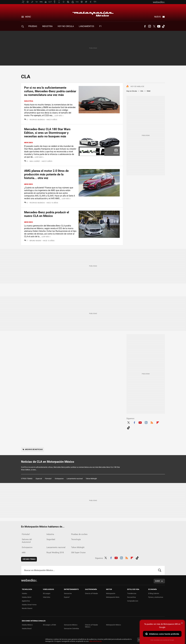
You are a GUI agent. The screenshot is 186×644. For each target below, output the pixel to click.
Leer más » (59, 116)
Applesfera (26, 601)
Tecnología (76, 539)
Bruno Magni (35, 241)
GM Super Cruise (78, 553)
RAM (149, 91)
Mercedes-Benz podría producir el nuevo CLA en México (47, 214)
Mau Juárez (35, 161)
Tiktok (163, 26)
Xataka (24, 593)
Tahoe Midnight (91, 479)
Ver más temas (29, 559)
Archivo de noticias (34, 449)
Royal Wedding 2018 (55, 553)
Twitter (154, 26)
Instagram (150, 26)
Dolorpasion (59, 479)
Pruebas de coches (79, 534)
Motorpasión (111, 593)
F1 (100, 26)
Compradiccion (133, 601)
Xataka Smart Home (29, 605)
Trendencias (132, 593)
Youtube (159, 26)
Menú (28, 17)
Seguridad (51, 539)
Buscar (160, 570)
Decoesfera (131, 597)
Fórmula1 (48, 479)
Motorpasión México (93, 13)
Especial (39, 479)
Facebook (145, 26)
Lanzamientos (87, 26)
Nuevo (158, 17)
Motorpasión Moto (113, 597)
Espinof (67, 597)
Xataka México (27, 625)
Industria (47, 26)
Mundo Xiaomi (27, 608)
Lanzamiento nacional (75, 479)
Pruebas (33, 26)
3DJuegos (47, 593)
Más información (96, 641)
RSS (152, 422)
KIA (142, 91)
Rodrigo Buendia (37, 120)
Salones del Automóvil (27, 541)
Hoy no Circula (132, 91)
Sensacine (68, 593)
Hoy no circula (66, 26)
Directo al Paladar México (91, 626)
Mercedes (29, 143)
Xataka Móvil (27, 597)
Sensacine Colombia (71, 629)
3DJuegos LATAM (49, 625)
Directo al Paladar (91, 593)
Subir (157, 581)
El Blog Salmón (154, 593)
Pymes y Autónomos (156, 597)
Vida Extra (46, 597)
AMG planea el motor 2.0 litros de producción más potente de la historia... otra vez (46, 174)
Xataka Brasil (27, 629)
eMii (24, 553)
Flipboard (158, 422)
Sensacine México (71, 625)
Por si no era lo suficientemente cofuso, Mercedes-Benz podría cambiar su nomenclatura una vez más (50, 91)
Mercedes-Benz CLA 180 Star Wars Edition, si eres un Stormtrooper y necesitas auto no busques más (47, 133)
